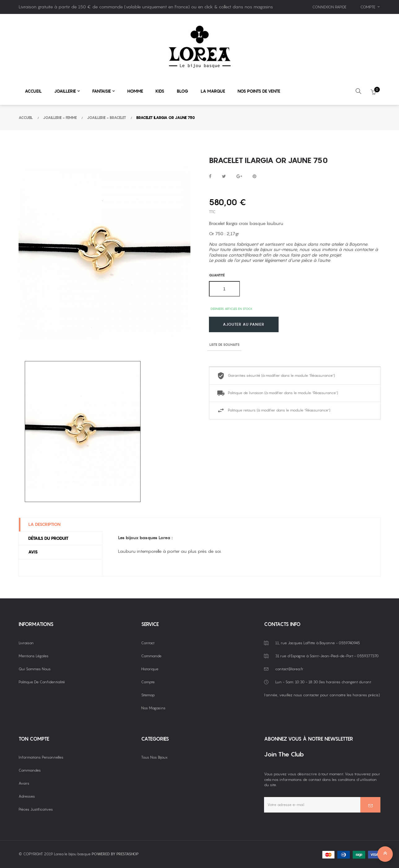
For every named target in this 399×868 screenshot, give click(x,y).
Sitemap (148, 695)
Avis (33, 552)
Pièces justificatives (36, 809)
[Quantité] (224, 289)
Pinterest (254, 177)
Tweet (224, 177)
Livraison (26, 643)
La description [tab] (44, 524)
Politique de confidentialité (42, 682)
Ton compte (34, 739)
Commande (151, 656)
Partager (210, 177)
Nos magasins (153, 708)
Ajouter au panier (244, 324)
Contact (148, 643)
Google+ (239, 177)
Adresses (27, 796)
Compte (148, 682)
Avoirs (24, 783)
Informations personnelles (41, 757)
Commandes (30, 770)
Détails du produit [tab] (48, 538)
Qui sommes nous (35, 669)
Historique (150, 669)
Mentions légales (34, 656)
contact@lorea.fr (245, 255)
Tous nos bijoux (154, 757)
